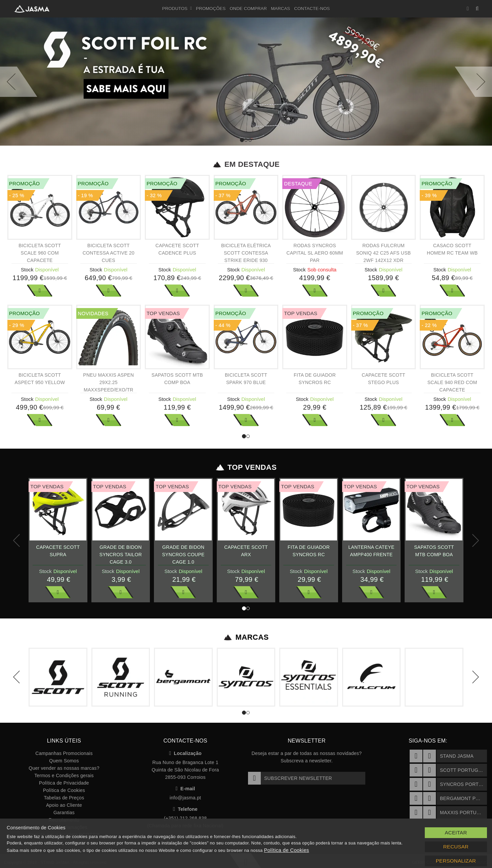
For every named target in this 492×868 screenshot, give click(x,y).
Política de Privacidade (64, 783)
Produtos (177, 9)
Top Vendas (246, 467)
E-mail (186, 789)
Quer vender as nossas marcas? (64, 768)
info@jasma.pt (185, 798)
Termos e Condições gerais (64, 776)
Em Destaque (246, 164)
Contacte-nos (312, 9)
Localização (185, 753)
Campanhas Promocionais (64, 753)
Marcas (280, 9)
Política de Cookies (64, 790)
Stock (27, 270)
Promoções (211, 9)
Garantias (64, 813)
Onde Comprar (248, 9)
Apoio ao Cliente (64, 805)
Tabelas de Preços (64, 798)
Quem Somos (64, 761)
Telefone (185, 809)
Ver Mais (40, 291)
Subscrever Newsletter (290, 778)
